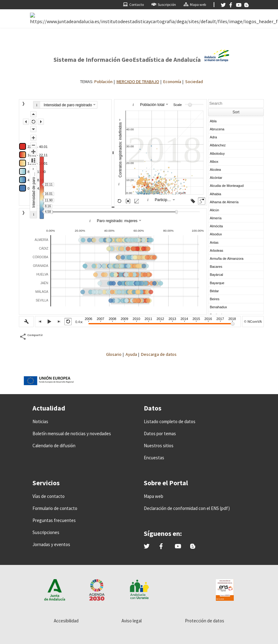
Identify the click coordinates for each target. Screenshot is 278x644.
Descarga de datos (159, 354)
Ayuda (131, 354)
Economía (172, 82)
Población (103, 82)
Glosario (114, 354)
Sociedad (194, 82)
